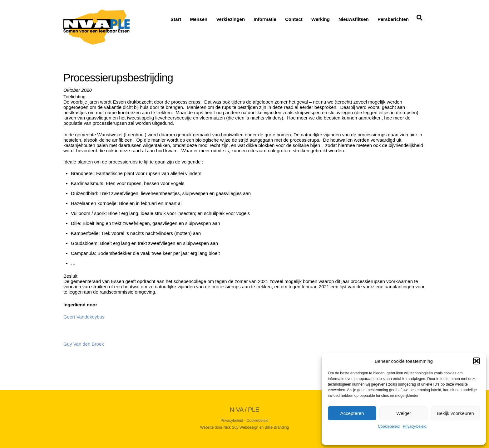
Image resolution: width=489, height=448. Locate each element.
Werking (321, 19)
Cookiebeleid (389, 426)
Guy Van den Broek (84, 344)
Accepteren (352, 413)
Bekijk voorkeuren (455, 413)
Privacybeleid (232, 421)
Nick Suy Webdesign (241, 427)
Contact (294, 19)
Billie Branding (277, 427)
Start (176, 19)
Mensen (199, 19)
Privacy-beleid (415, 426)
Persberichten (393, 19)
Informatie (265, 19)
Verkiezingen (230, 19)
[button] (477, 361)
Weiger (404, 413)
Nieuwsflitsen (354, 19)
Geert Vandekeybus (84, 317)
